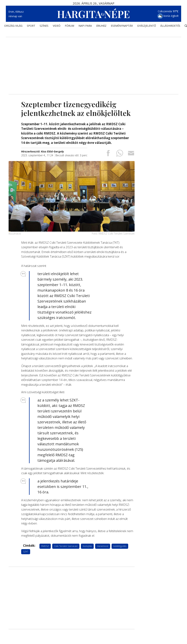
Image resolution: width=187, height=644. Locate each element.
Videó (57, 27)
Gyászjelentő (147, 27)
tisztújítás (87, 546)
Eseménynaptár (122, 27)
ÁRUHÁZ (101, 27)
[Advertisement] (93, 63)
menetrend (103, 546)
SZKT (26, 551)
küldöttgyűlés (120, 546)
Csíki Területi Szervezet (66, 546)
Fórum (69, 27)
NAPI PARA (85, 27)
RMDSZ (45, 546)
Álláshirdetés (170, 27)
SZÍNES (44, 27)
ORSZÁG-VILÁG (13, 27)
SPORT (31, 27)
